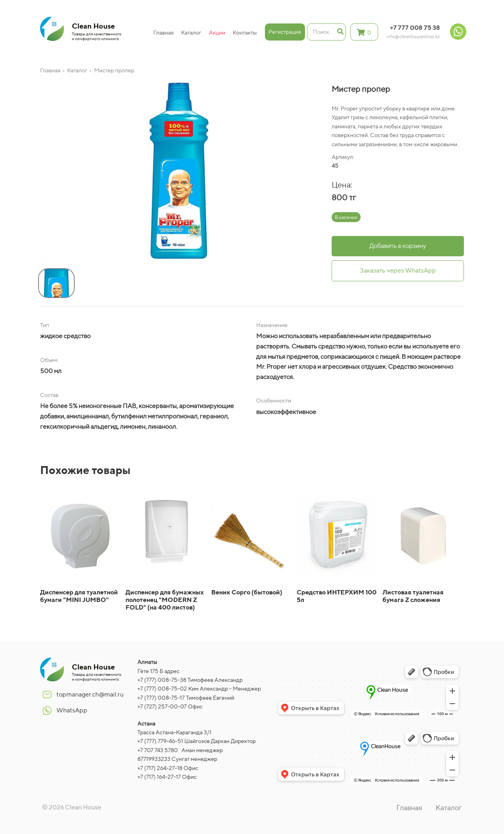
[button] (40, 259)
